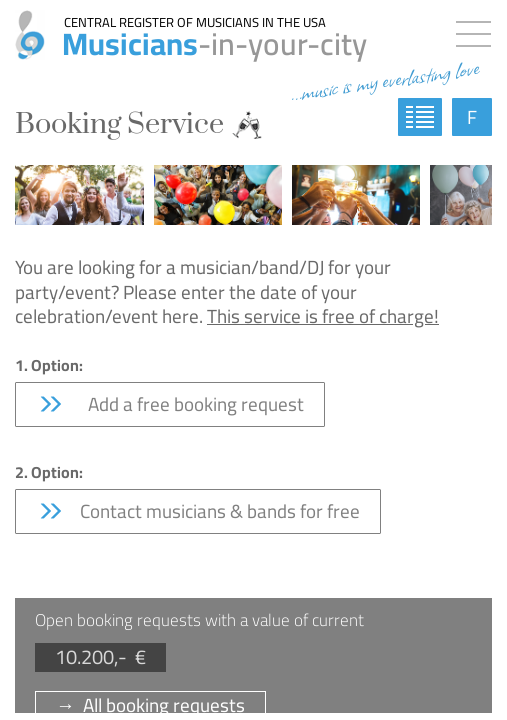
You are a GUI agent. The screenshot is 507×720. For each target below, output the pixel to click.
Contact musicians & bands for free (198, 511)
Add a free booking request (170, 404)
